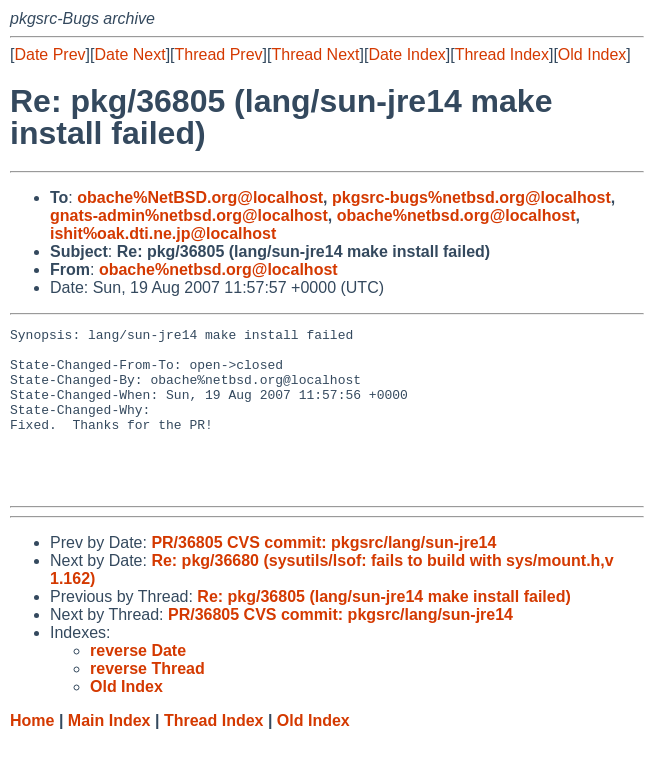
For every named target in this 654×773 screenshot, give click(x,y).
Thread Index (502, 54)
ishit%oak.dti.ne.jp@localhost (163, 233)
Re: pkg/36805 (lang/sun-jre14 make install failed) (383, 629)
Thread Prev (219, 54)
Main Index (109, 753)
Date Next (129, 54)
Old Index (592, 54)
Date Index (406, 54)
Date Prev (49, 54)
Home (32, 753)
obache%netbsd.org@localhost (456, 215)
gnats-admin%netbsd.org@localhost (189, 215)
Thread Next (315, 54)
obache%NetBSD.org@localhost (200, 197)
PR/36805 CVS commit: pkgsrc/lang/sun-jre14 (323, 575)
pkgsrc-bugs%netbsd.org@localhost (471, 197)
